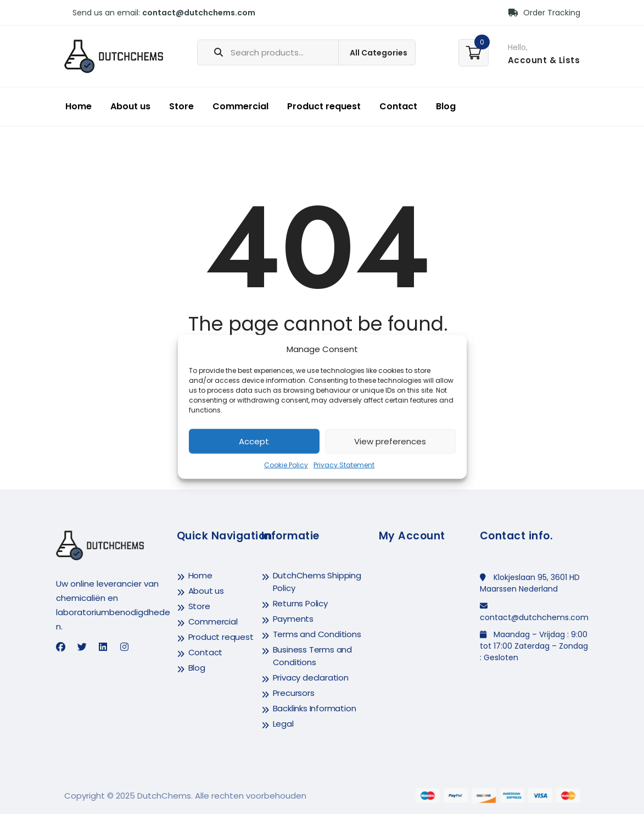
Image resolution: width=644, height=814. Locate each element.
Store (181, 106)
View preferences (390, 441)
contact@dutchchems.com (199, 13)
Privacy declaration (311, 678)
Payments (293, 619)
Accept (254, 441)
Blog (446, 106)
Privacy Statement (344, 465)
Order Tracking (544, 13)
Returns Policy (300, 603)
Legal (283, 724)
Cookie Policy (286, 465)
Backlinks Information (315, 708)
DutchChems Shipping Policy (317, 582)
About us (130, 106)
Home (79, 106)
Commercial (240, 106)
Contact (398, 106)
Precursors (294, 693)
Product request (324, 106)
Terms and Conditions (317, 634)
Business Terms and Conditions (312, 656)
